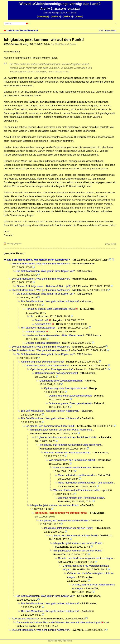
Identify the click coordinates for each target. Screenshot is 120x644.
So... (33, 316)
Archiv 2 (68, 17)
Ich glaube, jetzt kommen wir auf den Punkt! (50, 426)
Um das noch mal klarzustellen (38, 328)
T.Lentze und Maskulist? (25, 619)
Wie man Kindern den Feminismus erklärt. (68, 452)
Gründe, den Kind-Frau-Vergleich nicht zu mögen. (86, 558)
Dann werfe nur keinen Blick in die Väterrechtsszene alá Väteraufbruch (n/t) (59, 622)
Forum (79, 17)
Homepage (43, 17)
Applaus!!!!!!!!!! (43, 324)
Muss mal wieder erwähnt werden (72, 467)
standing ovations (36, 332)
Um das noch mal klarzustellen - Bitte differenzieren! (55, 335)
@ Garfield (72, 44)
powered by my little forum (60, 641)
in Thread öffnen (109, 31)
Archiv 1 (56, 17)
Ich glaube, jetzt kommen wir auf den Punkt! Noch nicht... (62, 430)
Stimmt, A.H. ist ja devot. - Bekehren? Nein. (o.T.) (44, 286)
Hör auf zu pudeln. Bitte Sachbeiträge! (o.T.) (50, 309)
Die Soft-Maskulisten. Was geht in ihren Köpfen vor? (39, 260)
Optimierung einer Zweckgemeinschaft (43, 362)
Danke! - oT (41, 320)
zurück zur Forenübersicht (22, 30)
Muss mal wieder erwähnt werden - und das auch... (86, 483)
